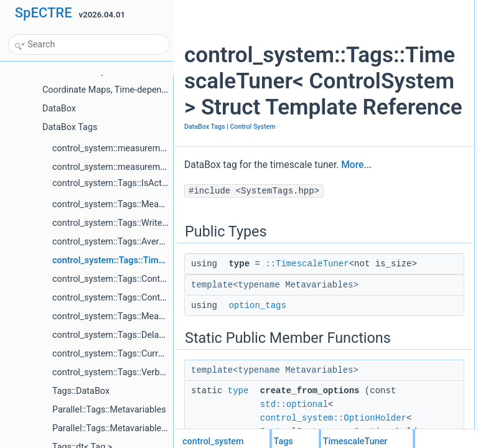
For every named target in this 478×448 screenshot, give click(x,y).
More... (199, 300)
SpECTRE (44, 13)
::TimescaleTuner (270, 413)
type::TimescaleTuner (416, 21)
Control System (207, 245)
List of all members (402, 144)
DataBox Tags (205, 231)
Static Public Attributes (407, 75)
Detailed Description (404, 103)
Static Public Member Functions (423, 48)
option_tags (400, 34)
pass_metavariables (414, 89)
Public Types (391, 7)
